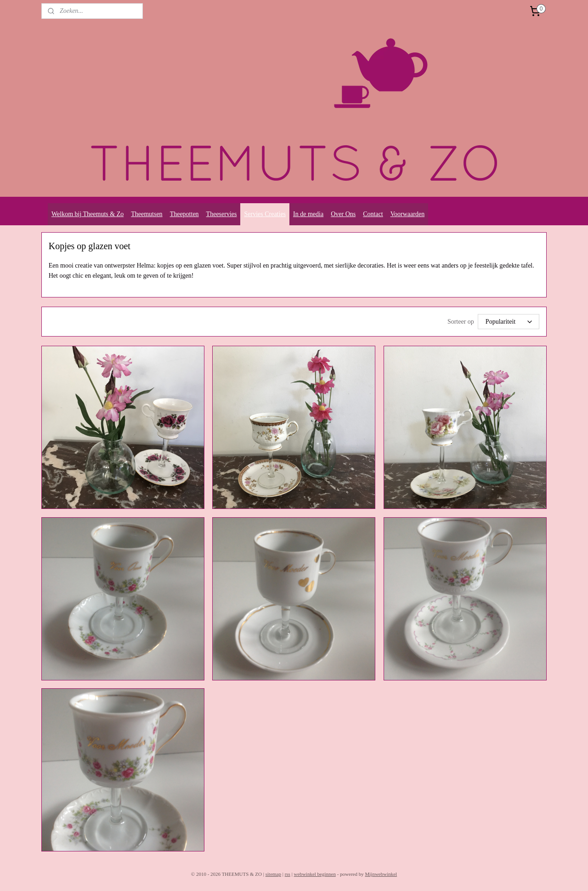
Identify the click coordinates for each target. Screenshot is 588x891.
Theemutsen (147, 214)
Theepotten (184, 214)
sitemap (273, 874)
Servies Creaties (265, 214)
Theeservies (222, 214)
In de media (308, 214)
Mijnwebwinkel (381, 874)
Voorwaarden (407, 214)
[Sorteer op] (509, 322)
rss (288, 874)
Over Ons (343, 214)
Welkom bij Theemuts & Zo (88, 214)
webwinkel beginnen (315, 874)
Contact (373, 214)
